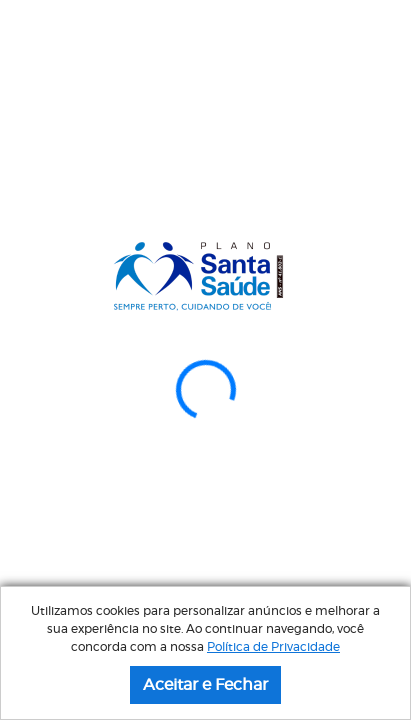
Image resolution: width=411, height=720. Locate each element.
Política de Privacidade (273, 647)
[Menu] (386, 37)
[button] (31, 268)
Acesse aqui (205, 523)
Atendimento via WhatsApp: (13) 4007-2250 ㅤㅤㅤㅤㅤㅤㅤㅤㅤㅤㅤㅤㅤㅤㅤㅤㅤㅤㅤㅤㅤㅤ (205, 105)
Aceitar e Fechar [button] (205, 685)
